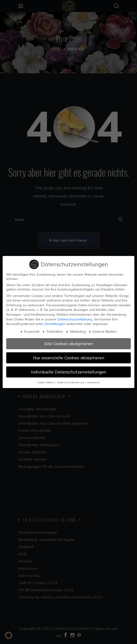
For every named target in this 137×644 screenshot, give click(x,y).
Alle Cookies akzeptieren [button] (68, 343)
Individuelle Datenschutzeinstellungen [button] (68, 372)
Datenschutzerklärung (75, 319)
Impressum (94, 382)
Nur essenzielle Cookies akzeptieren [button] (69, 358)
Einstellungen (55, 324)
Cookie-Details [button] (46, 382)
